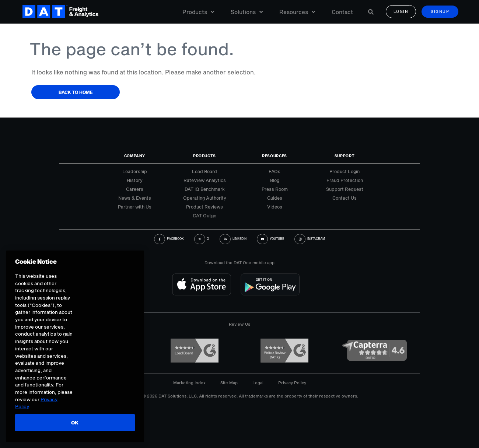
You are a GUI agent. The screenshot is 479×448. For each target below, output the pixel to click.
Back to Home (76, 92)
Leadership (135, 171)
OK (75, 423)
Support (345, 156)
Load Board (204, 171)
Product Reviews (204, 207)
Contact (342, 12)
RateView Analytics (205, 180)
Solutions (247, 12)
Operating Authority (205, 198)
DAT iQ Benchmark (205, 189)
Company (135, 156)
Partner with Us (135, 207)
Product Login (345, 171)
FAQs (275, 171)
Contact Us (345, 198)
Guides (275, 198)
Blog (275, 180)
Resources (297, 12)
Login (401, 12)
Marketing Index (189, 383)
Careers (135, 189)
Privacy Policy (292, 383)
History (135, 180)
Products (198, 12)
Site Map (229, 383)
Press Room (275, 189)
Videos (275, 207)
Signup (440, 12)
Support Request (345, 189)
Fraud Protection (345, 180)
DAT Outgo (205, 216)
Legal (258, 383)
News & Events (135, 198)
